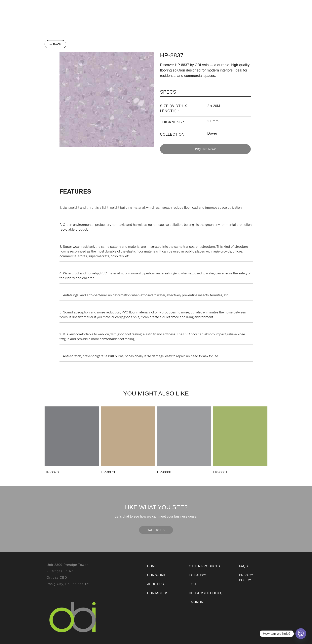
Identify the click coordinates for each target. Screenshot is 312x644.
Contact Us (254, 8)
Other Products (179, 8)
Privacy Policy (246, 578)
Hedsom (90, 8)
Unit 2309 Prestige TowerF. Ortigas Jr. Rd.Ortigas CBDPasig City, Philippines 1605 (70, 574)
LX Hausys (115, 8)
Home (152, 566)
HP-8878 (52, 472)
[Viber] (301, 634)
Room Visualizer (173, 17)
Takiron (151, 8)
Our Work (209, 8)
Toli (135, 8)
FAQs (243, 566)
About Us (231, 8)
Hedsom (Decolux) (206, 593)
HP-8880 (164, 472)
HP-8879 (108, 472)
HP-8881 (220, 472)
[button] (90, 8)
